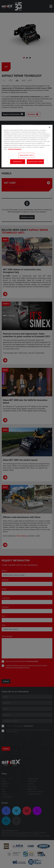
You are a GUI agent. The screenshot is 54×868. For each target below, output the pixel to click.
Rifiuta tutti (18, 162)
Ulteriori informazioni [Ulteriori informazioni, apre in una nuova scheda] (15, 149)
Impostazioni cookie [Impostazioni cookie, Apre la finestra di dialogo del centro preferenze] (26, 155)
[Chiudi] (50, 127)
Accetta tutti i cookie (35, 162)
